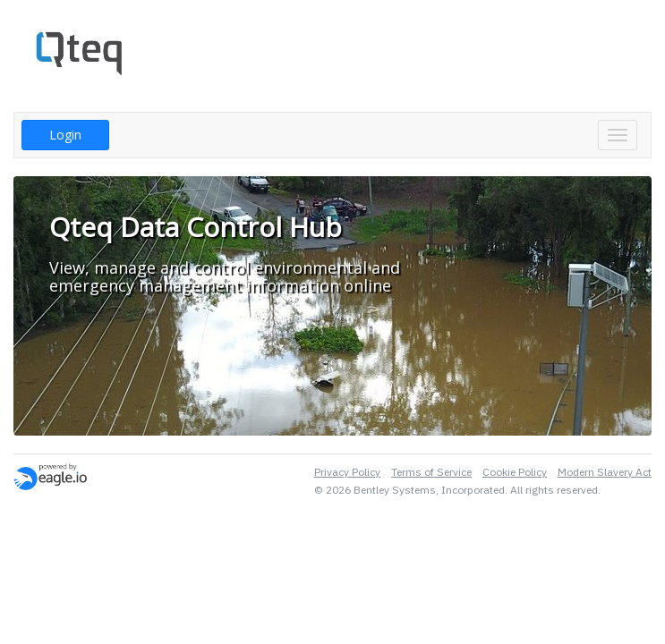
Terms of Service (431, 472)
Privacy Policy (347, 472)
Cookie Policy (515, 472)
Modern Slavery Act (605, 472)
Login (65, 135)
